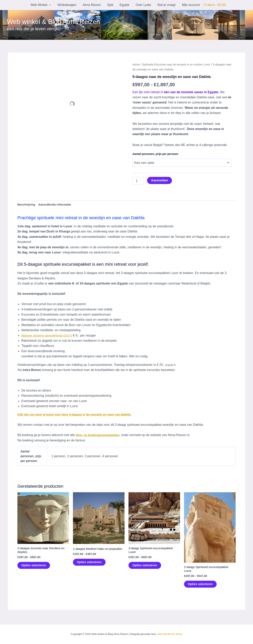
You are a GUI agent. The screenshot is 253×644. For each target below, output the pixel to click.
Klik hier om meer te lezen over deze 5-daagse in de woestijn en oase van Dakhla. (78, 415)
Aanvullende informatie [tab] (57, 205)
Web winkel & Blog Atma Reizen (53, 22)
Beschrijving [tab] (27, 205)
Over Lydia (143, 5)
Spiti (110, 5)
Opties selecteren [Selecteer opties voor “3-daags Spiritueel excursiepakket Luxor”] (146, 567)
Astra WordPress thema (169, 634)
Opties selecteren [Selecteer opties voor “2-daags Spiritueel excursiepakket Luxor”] (201, 586)
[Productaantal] (138, 181)
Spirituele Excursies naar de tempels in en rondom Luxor (179, 64)
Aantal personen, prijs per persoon (155, 154)
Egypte (125, 5)
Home (136, 64)
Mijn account (191, 5)
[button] (49, 5)
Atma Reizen (92, 5)
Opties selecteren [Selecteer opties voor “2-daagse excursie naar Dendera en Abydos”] (34, 567)
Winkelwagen (67, 5)
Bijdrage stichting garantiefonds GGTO (49, 336)
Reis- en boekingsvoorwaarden (99, 436)
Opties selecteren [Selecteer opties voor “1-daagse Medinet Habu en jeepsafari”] (90, 567)
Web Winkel (41, 5)
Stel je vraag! (167, 5)
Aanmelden (160, 180)
